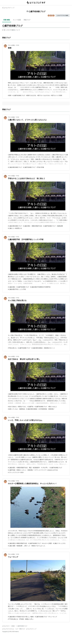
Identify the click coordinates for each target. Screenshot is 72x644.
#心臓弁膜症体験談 (37, 348)
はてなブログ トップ (8, 8)
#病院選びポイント (49, 348)
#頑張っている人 (13, 409)
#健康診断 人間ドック (23, 546)
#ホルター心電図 (47, 543)
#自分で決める (12, 407)
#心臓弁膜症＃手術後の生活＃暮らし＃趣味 (21, 617)
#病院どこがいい (21, 470)
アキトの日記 (11, 45)
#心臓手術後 (12, 470)
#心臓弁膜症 (12, 287)
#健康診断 (60, 226)
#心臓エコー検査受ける (15, 228)
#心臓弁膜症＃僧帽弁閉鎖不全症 (18, 543)
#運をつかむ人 (52, 407)
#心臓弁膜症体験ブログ (15, 167)
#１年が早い (45, 468)
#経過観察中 (36, 468)
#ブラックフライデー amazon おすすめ (46, 470)
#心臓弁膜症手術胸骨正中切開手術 (40, 287)
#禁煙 (10, 95)
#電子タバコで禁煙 (56, 95)
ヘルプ (17, 629)
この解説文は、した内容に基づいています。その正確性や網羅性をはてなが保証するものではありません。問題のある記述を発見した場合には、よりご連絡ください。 (11, 30)
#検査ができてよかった (38, 546)
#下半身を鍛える (13, 619)
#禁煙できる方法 (31, 95)
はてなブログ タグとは (8, 629)
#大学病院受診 (43, 409)
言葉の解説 (7, 20)
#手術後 (21, 619)
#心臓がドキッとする (59, 543)
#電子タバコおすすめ (43, 95)
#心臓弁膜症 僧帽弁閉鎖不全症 (33, 226)
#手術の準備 (40, 167)
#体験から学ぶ (29, 619)
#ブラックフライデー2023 (16, 472)
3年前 (18, 45)
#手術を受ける (12, 348)
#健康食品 (22, 409)
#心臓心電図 (12, 546)
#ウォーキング (53, 617)
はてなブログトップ (31, 629)
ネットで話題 (17, 20)
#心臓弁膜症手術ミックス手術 (17, 289)
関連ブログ (27, 20)
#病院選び (51, 409)
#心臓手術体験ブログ (19, 95)
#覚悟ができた (22, 407)
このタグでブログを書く (63, 15)
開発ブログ (22, 629)
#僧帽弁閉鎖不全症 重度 (24, 468)
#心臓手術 (30, 407)
